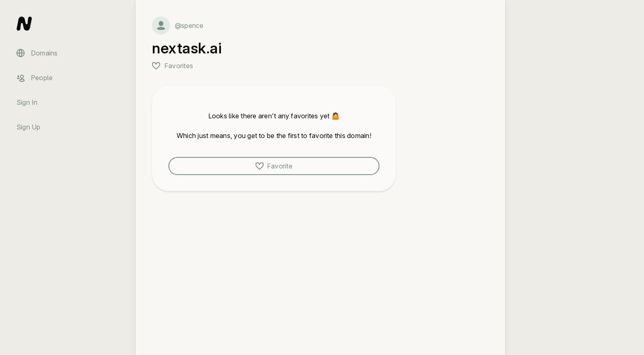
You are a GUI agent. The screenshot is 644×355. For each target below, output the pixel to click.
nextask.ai (187, 48)
